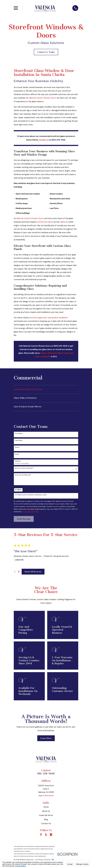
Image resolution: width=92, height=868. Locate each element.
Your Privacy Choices (44, 860)
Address (18, 461)
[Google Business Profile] (51, 835)
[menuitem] (46, 389)
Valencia (64, 222)
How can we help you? (23, 475)
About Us (46, 811)
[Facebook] (41, 835)
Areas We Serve (46, 815)
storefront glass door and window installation (48, 318)
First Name (19, 433)
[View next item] (19, 572)
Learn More (46, 738)
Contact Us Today (46, 52)
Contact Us (46, 823)
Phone (17, 447)
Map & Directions (46, 796)
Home (46, 807)
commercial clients (45, 222)
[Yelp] (46, 835)
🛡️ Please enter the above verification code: (31, 495)
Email (17, 454)
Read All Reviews (33, 572)
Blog (46, 819)
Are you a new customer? (24, 468)
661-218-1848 (46, 774)
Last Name (19, 440)
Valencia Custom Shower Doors (42, 98)
